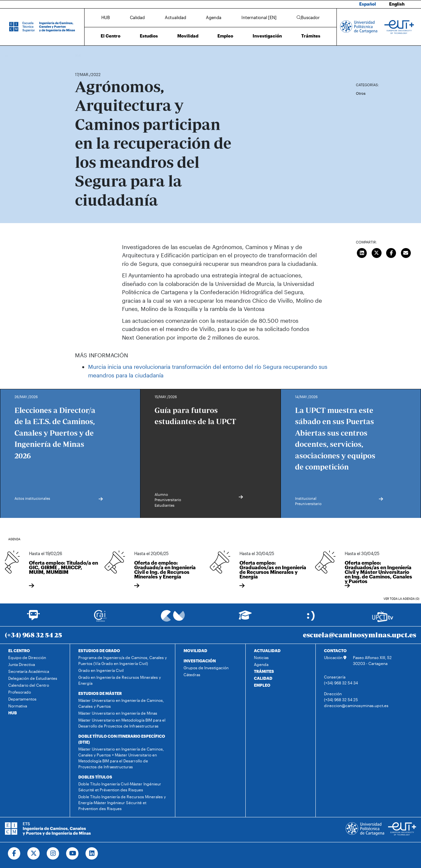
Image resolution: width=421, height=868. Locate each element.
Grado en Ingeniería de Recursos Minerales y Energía (120, 680)
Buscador (308, 17)
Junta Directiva (22, 664)
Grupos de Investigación (206, 668)
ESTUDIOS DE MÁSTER (100, 693)
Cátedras (192, 675)
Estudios (149, 36)
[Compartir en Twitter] (377, 252)
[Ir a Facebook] (14, 854)
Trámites (311, 36)
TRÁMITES (264, 671)
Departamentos (22, 699)
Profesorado (20, 692)
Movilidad (188, 36)
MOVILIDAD (195, 651)
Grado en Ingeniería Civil (101, 670)
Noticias (261, 657)
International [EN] (259, 17)
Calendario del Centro (29, 685)
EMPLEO (262, 685)
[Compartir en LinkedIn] (362, 252)
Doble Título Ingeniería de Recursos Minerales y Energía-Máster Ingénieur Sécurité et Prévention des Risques (122, 803)
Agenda (214, 17)
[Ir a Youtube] (73, 854)
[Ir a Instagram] (53, 854)
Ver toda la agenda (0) (401, 599)
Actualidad (175, 17)
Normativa (18, 706)
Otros (361, 93)
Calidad (137, 17)
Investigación (267, 36)
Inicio (80, 55)
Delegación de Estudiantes (33, 678)
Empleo (225, 36)
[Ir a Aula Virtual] (245, 618)
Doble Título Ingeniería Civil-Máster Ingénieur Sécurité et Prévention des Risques (120, 787)
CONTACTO (335, 651)
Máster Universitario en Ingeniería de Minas (118, 713)
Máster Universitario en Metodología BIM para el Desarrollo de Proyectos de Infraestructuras (122, 723)
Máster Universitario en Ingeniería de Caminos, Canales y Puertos (121, 703)
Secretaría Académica (29, 671)
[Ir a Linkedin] (92, 854)
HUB (106, 17)
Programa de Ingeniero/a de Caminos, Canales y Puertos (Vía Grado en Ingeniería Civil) (123, 660)
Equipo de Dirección (27, 657)
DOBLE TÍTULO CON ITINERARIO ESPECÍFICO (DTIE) (122, 739)
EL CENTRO (19, 651)
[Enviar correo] (406, 252)
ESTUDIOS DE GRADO (99, 651)
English (397, 4)
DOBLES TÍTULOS (95, 777)
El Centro (111, 36)
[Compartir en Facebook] (391, 252)
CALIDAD (263, 678)
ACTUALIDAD (267, 651)
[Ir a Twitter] (34, 854)
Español (368, 4)
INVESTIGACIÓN (200, 661)
